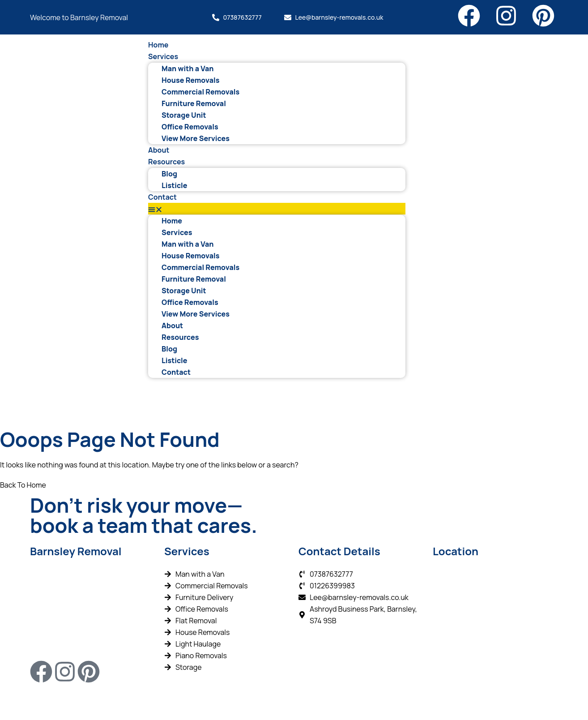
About (159, 150)
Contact (162, 197)
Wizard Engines (247, 701)
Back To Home (23, 485)
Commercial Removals (200, 92)
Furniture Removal (194, 103)
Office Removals (190, 127)
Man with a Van (187, 69)
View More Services (196, 138)
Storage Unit (184, 115)
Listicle (175, 185)
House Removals (190, 80)
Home (158, 45)
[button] (277, 209)
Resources (166, 162)
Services (163, 56)
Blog (169, 174)
